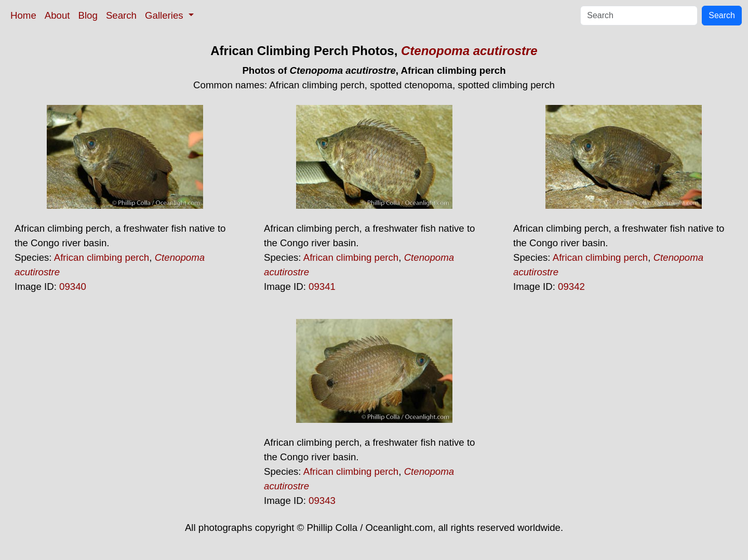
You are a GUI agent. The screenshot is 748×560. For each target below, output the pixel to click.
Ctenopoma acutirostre (469, 51)
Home (23, 15)
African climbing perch (102, 257)
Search (121, 15)
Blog (88, 15)
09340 (73, 286)
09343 (322, 501)
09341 (322, 286)
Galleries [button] (165, 15)
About (57, 15)
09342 (571, 286)
